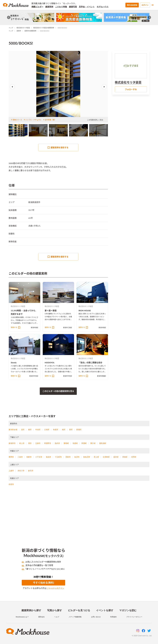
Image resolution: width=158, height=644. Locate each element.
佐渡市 (11, 484)
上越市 (11, 471)
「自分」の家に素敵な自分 (90, 362)
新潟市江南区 (68, 328)
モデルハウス (103, 7)
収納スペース (17, 120)
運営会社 (41, 617)
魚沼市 (77, 457)
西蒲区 (79, 430)
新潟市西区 (35, 328)
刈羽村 (134, 457)
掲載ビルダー (37, 7)
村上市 (22, 443)
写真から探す (55, 610)
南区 (64, 430)
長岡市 (19, 31)
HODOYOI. (50, 362)
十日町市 (58, 457)
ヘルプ (57, 617)
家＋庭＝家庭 (51, 310)
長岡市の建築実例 (30, 31)
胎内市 (57, 443)
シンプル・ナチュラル (33, 120)
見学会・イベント (87, 7)
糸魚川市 (21, 471)
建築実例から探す (31, 610)
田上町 (96, 457)
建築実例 (49, 7)
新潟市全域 (13, 430)
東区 (30, 430)
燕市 (30, 443)
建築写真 (73, 7)
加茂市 (49, 457)
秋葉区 (56, 430)
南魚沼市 (87, 457)
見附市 (68, 457)
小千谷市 (39, 457)
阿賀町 (84, 443)
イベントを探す (105, 610)
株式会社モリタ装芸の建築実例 (44, 28)
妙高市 (31, 471)
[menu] (153, 5)
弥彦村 (75, 443)
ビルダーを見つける (79, 610)
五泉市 (38, 443)
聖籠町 (66, 443)
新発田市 (12, 443)
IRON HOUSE (85, 310)
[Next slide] (149, 17)
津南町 (125, 457)
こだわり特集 (61, 7)
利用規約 (113, 617)
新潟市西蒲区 (102, 376)
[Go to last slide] (9, 17)
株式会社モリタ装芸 (23, 28)
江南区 (47, 430)
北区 (23, 430)
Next (104, 87)
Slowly (14, 362)
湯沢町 (116, 457)
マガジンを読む (128, 610)
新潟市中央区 (34, 376)
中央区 (38, 430)
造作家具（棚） (50, 120)
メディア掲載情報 (75, 617)
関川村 (93, 443)
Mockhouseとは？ (22, 617)
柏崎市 (29, 457)
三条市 (20, 457)
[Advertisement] (79, 514)
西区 (71, 430)
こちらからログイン (55, 588)
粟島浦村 (103, 443)
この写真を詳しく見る (97, 120)
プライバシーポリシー (134, 617)
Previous (12, 87)
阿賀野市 (48, 443)
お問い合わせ (96, 617)
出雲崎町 (106, 457)
